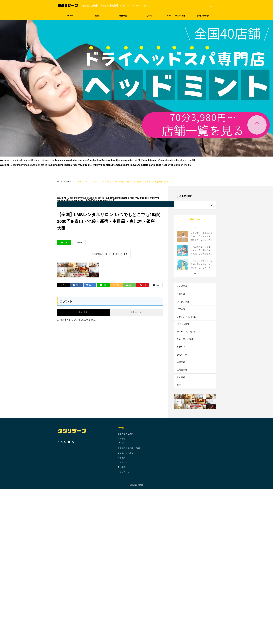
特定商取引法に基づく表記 (129, 462)
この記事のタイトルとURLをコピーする (110, 254)
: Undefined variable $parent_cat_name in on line (130, 204)
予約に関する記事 (186, 347)
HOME (70, 16)
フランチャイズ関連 (187, 321)
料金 (97, 16)
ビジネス (181, 313)
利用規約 (122, 472)
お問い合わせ (203, 16)
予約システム (183, 364)
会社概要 (122, 482)
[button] (195, 227)
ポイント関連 (183, 330)
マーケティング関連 (187, 338)
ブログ (150, 16)
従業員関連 (182, 381)
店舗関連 (181, 373)
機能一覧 (123, 16)
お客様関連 (182, 287)
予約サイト (182, 356)
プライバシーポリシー (127, 467)
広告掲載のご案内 (125, 448)
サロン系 (181, 296)
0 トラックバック (136, 312)
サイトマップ (123, 477)
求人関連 (181, 390)
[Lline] (64, 243)
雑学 (179, 399)
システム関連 (183, 304)
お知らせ (122, 453)
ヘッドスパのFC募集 (176, 16)
